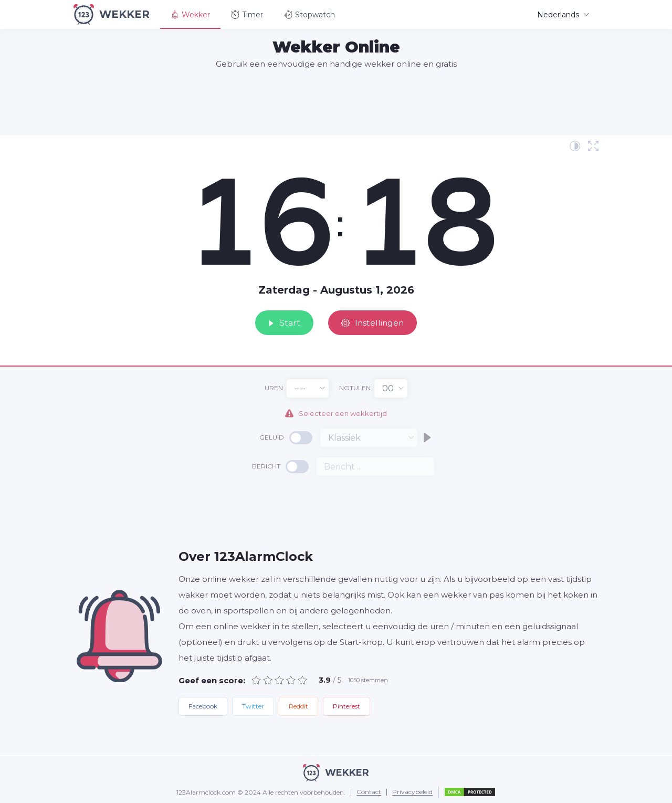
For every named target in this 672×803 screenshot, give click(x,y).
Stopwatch (309, 15)
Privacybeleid (412, 792)
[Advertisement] (336, 102)
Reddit (298, 706)
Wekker (190, 15)
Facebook (203, 706)
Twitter (253, 706)
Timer (247, 15)
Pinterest (346, 706)
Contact (369, 792)
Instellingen (375, 322)
